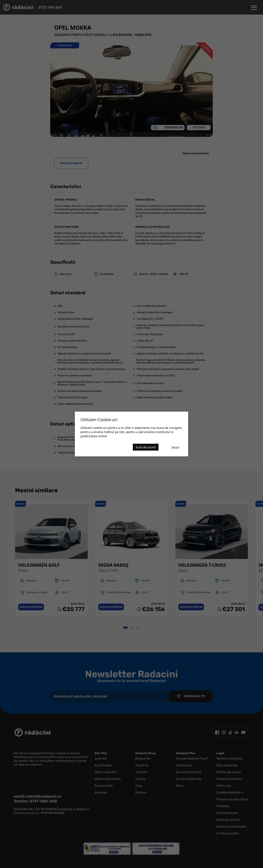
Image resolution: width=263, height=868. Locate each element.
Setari (175, 447)
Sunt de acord (146, 447)
